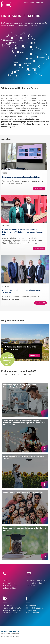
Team (8, 605)
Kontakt (27, 3)
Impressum (5, 636)
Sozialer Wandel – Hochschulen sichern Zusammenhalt (23, 492)
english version (39, 3)
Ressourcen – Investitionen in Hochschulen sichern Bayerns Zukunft (25, 529)
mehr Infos (34, 355)
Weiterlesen (39, 189)
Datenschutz (15, 636)
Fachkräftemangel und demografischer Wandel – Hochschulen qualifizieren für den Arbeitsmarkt (21, 386)
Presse (32, 3)
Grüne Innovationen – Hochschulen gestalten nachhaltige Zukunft (24, 458)
